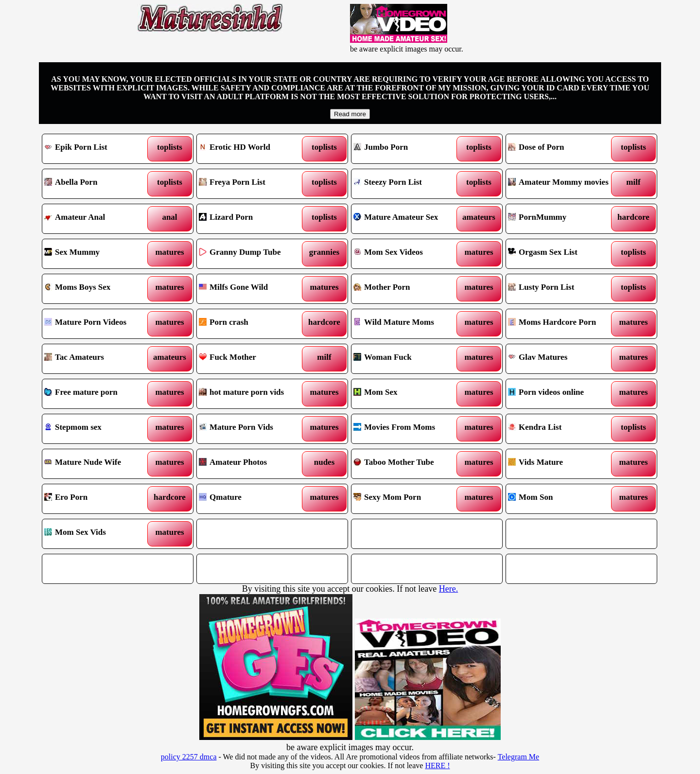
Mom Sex (408, 394)
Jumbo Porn (408, 149)
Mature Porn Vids (253, 429)
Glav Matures (562, 359)
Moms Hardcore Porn (562, 324)
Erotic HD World (253, 149)
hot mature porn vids (253, 394)
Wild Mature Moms (408, 324)
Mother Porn (408, 289)
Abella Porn (98, 184)
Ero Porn (98, 499)
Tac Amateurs (98, 359)
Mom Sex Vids (98, 534)
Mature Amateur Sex (408, 219)
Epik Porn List (98, 149)
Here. (448, 589)
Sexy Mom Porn (408, 499)
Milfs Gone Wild (253, 289)
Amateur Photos (253, 464)
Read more (350, 114)
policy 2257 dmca (189, 757)
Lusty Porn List (562, 289)
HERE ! (437, 765)
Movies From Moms (408, 429)
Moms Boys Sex (98, 289)
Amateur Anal (98, 219)
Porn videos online (562, 394)
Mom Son (562, 499)
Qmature (253, 499)
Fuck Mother (253, 359)
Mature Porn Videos (98, 324)
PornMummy (562, 219)
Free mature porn (98, 394)
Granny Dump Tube (253, 254)
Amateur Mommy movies (562, 184)
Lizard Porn (253, 219)
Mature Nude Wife (98, 464)
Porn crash (253, 324)
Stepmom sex (98, 429)
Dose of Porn (562, 149)
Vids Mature (562, 464)
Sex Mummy (98, 254)
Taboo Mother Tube (408, 464)
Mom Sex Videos (408, 254)
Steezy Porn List (408, 184)
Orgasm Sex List (562, 254)
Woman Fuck (408, 359)
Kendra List (562, 429)
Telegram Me (519, 757)
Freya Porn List (253, 184)
